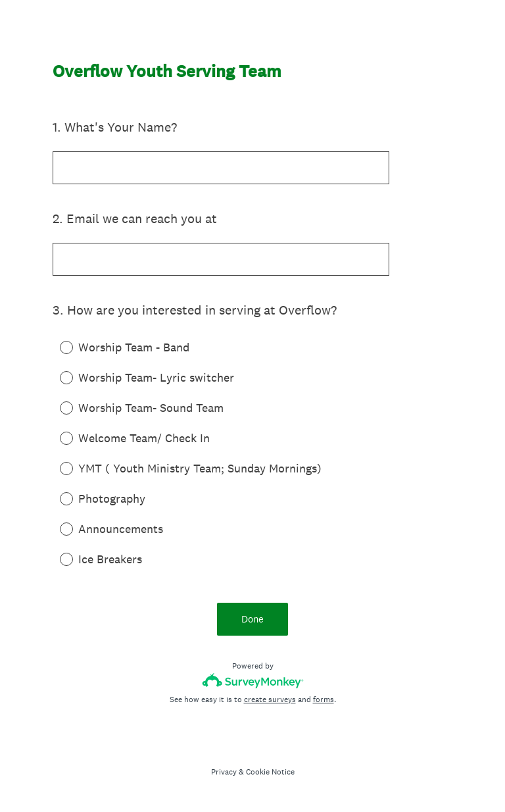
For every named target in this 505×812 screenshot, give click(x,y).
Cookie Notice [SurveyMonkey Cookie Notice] (270, 772)
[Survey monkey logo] (253, 681)
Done (252, 619)
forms (324, 699)
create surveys (270, 699)
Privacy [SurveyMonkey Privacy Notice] (224, 772)
